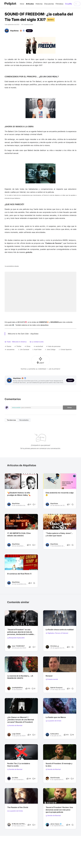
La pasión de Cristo (53, 721)
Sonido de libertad (15, 725)
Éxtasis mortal (52, 679)
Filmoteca (59, 4)
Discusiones (49, 4)
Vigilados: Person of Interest (57, 633)
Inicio (22, 4)
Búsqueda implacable (16, 638)
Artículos (30, 4)
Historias (39, 4)
